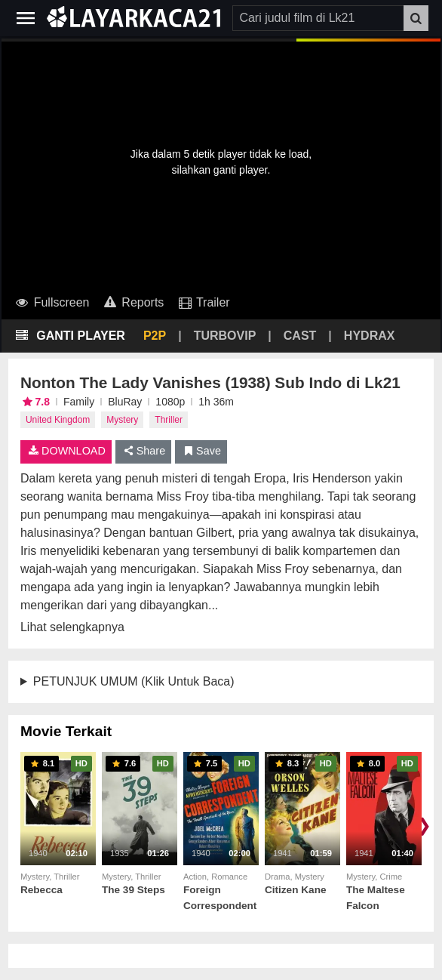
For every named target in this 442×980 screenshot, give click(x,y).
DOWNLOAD (66, 451)
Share (144, 451)
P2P (155, 336)
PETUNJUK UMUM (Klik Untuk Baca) (134, 681)
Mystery (122, 420)
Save (201, 451)
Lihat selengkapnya (72, 627)
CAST (300, 336)
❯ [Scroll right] (424, 825)
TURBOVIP (225, 336)
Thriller (169, 420)
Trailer (203, 302)
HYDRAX (370, 336)
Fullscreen (52, 302)
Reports (133, 302)
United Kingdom (58, 420)
